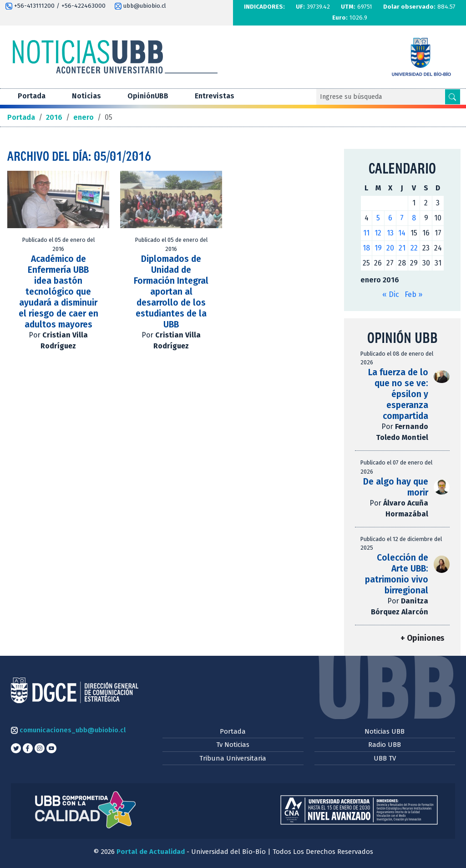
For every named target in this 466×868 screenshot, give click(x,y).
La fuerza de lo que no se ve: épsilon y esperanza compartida (398, 394)
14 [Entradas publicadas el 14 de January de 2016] (402, 233)
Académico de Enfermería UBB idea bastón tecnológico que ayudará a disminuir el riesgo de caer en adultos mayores (58, 292)
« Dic (391, 294)
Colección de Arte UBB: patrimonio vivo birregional (397, 574)
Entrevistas (215, 96)
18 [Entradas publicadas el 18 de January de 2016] (366, 248)
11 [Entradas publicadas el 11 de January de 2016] (366, 233)
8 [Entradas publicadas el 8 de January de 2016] (414, 218)
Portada (32, 96)
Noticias (86, 96)
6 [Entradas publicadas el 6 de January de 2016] (390, 218)
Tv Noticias (233, 745)
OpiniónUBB (148, 96)
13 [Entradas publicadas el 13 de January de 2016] (390, 233)
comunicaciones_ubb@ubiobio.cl (68, 730)
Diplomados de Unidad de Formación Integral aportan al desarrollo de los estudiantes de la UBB (171, 292)
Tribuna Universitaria (233, 758)
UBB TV (385, 758)
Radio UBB (385, 745)
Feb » (413, 294)
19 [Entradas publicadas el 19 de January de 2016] (378, 248)
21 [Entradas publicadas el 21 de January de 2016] (402, 248)
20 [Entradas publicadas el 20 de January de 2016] (390, 248)
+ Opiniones (422, 638)
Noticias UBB (385, 731)
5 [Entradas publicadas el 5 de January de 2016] (378, 218)
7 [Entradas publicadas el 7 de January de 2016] (402, 218)
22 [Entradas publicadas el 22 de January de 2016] (414, 248)
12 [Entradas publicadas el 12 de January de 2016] (378, 233)
